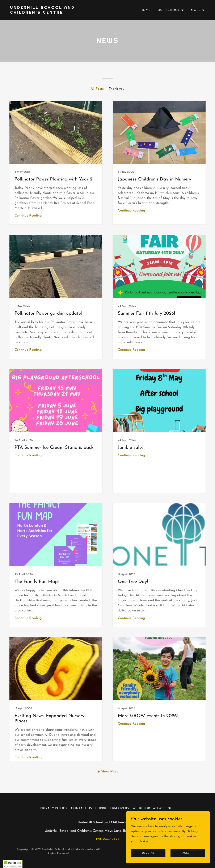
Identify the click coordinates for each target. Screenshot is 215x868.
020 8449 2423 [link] (108, 839)
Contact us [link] (81, 808)
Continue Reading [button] (28, 216)
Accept (188, 853)
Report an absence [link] (157, 808)
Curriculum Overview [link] (116, 808)
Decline (148, 853)
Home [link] (146, 10)
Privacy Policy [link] (54, 808)
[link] (57, 13)
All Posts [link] (97, 89)
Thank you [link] (117, 89)
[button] (171, 10)
